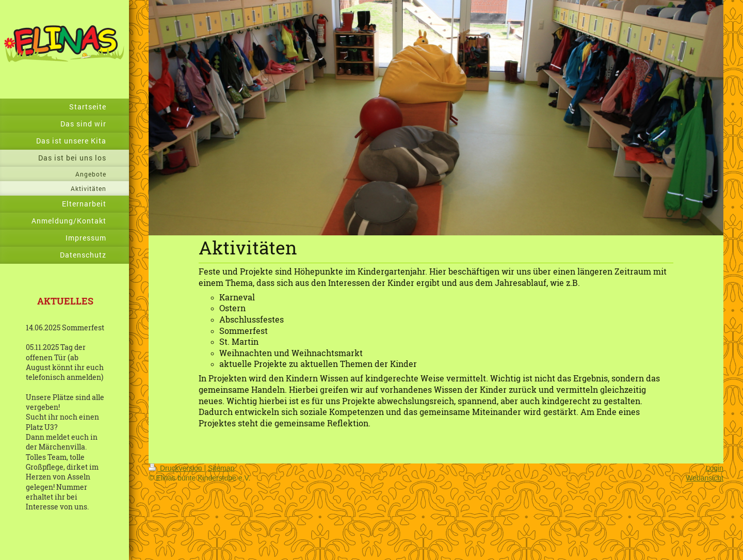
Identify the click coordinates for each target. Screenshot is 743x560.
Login (715, 468)
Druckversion (176, 468)
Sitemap (221, 468)
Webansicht (705, 478)
